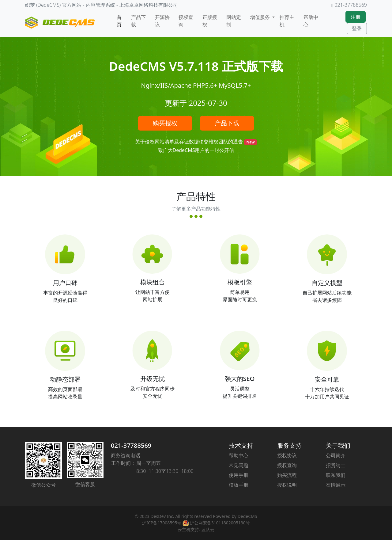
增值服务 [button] (261, 17)
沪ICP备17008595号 (162, 523)
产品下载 (138, 21)
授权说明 (287, 485)
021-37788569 (131, 445)
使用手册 (239, 475)
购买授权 (165, 123)
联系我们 (336, 475)
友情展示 (336, 485)
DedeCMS (247, 516)
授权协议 (287, 455)
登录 (357, 29)
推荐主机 (287, 21)
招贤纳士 (336, 465)
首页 (119, 21)
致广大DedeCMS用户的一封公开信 (196, 150)
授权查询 (186, 21)
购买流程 (287, 475)
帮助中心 (311, 21)
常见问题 (239, 465)
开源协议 (162, 21)
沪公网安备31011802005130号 (216, 523)
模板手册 (239, 485)
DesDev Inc (162, 516)
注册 (356, 17)
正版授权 (210, 21)
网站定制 (234, 21)
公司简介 (336, 455)
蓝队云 (208, 529)
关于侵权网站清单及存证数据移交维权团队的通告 (190, 142)
